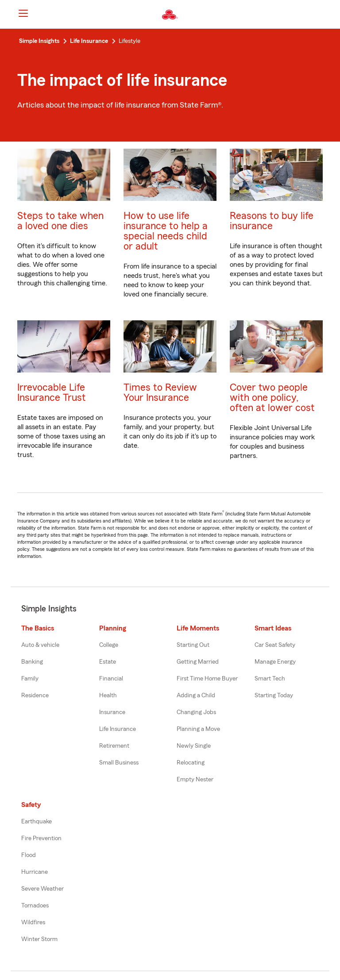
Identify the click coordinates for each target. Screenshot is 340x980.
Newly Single (194, 746)
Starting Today (274, 696)
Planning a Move (198, 729)
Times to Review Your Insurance (160, 392)
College (109, 645)
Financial (111, 679)
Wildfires (33, 922)
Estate (108, 662)
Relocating (191, 763)
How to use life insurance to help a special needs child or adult (166, 231)
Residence (35, 696)
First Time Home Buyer (207, 679)
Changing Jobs (196, 712)
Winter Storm (39, 939)
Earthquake (37, 822)
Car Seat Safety (275, 645)
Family (30, 679)
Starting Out (193, 645)
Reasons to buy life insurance (272, 221)
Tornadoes (35, 906)
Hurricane (35, 872)
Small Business (119, 763)
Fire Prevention (41, 838)
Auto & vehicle (40, 645)
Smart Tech (270, 679)
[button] (326, 15)
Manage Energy (275, 662)
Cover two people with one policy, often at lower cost (272, 398)
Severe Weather (42, 889)
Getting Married (198, 662)
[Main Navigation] (23, 13)
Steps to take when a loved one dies (60, 221)
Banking (32, 662)
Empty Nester (195, 780)
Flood (29, 855)
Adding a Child (196, 696)
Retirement (114, 746)
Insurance (112, 712)
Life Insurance (118, 729)
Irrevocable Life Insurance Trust (52, 392)
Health (108, 696)
